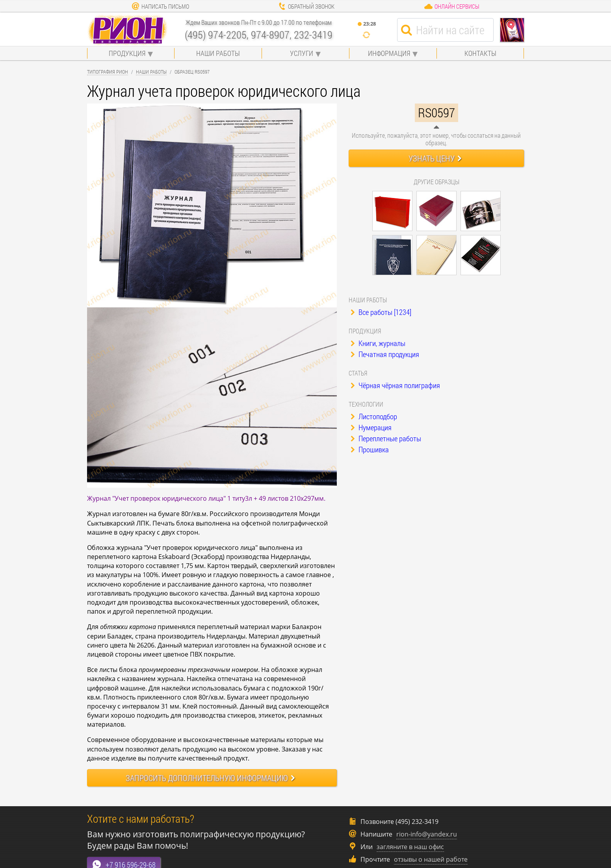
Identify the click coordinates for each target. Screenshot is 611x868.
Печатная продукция (385, 354)
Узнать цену (435, 158)
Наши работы (218, 53)
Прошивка (370, 449)
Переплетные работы (386, 438)
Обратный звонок (306, 6)
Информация (389, 53)
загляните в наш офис (410, 847)
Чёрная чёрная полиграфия (395, 385)
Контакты (480, 53)
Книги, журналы (378, 343)
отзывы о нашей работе (431, 859)
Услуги (302, 53)
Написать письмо (160, 6)
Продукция (127, 53)
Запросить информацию (210, 778)
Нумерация (371, 427)
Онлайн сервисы (452, 6)
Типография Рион (108, 72)
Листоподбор (374, 416)
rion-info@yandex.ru (427, 834)
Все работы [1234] (381, 312)
